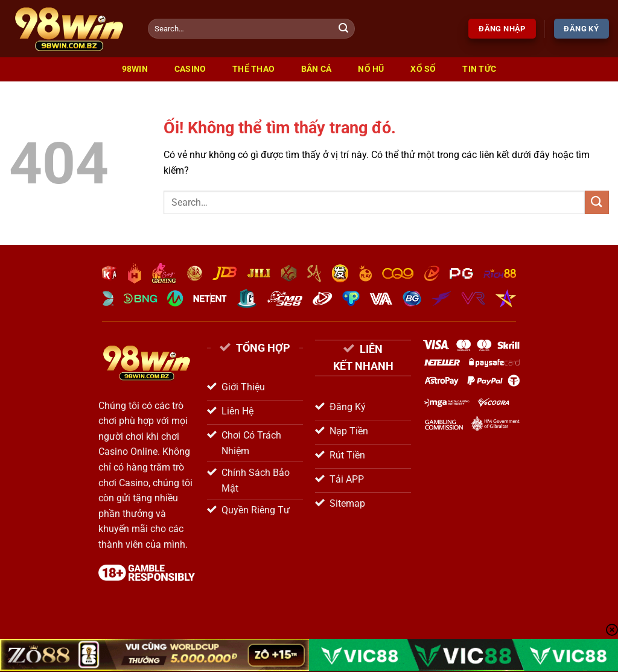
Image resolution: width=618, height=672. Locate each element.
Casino (190, 69)
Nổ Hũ (371, 69)
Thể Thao (253, 69)
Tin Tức (479, 69)
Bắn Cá (317, 69)
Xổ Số (423, 69)
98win (135, 69)
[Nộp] (343, 29)
